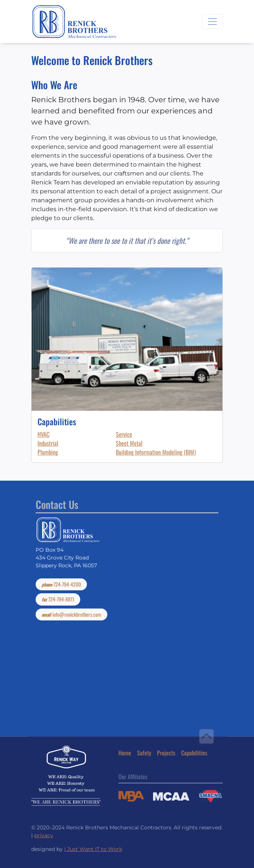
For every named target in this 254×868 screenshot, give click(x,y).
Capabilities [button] (194, 753)
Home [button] (125, 753)
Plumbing (48, 452)
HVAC (43, 434)
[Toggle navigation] (212, 22)
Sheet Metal (129, 443)
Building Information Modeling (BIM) (156, 452)
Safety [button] (144, 753)
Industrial (48, 443)
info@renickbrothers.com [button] (71, 614)
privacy (44, 835)
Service (124, 434)
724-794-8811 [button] (58, 599)
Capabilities (57, 421)
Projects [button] (166, 753)
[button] (206, 736)
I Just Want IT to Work (93, 849)
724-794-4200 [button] (61, 584)
